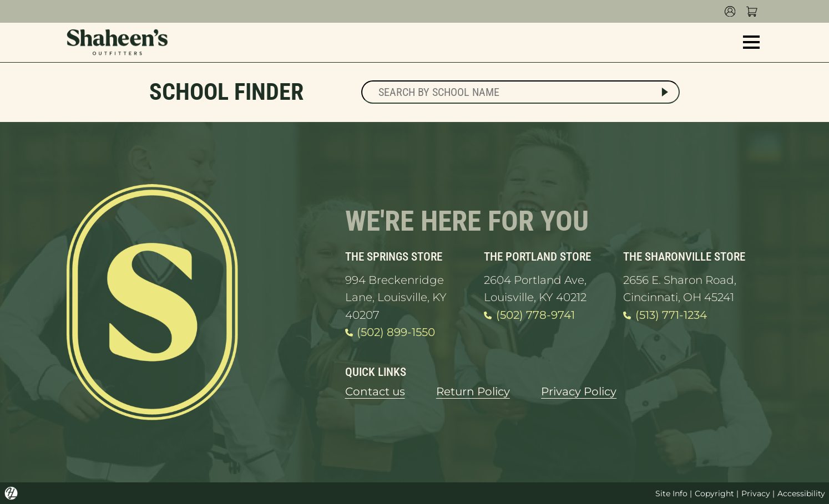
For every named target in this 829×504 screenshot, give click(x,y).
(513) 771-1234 (665, 315)
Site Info (671, 493)
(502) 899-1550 (390, 333)
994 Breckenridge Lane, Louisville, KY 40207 (396, 297)
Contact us (375, 391)
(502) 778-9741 (529, 315)
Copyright (714, 493)
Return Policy (473, 391)
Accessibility (801, 493)
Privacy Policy (579, 391)
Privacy (756, 493)
